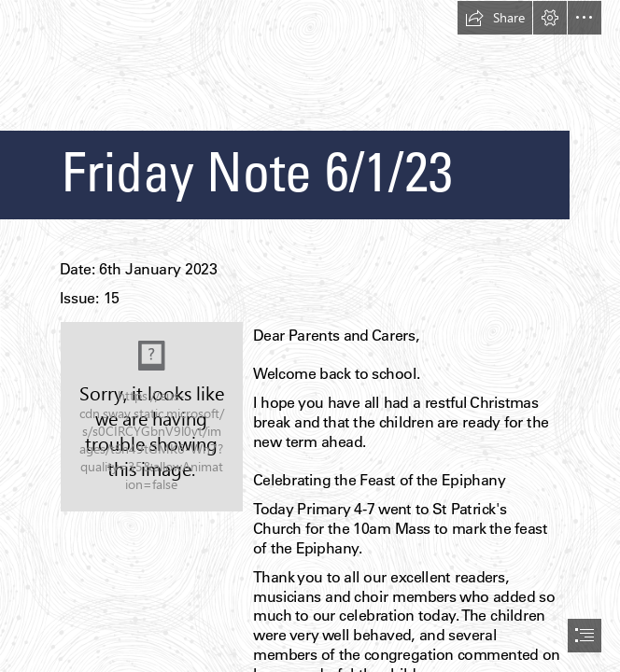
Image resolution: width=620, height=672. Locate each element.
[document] (310, 336)
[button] (495, 18)
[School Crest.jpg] (152, 417)
